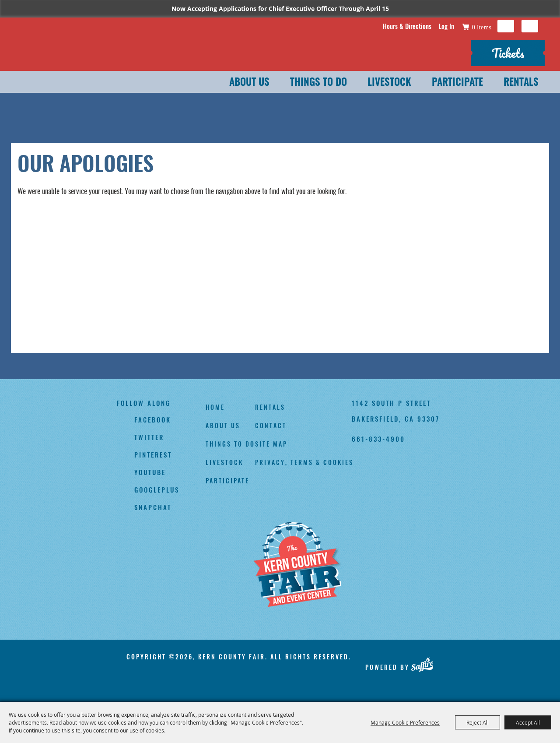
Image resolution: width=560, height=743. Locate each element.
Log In (446, 26)
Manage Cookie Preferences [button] (405, 722)
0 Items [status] (481, 27)
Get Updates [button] (530, 26)
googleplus (157, 489)
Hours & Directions (407, 26)
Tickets (508, 53)
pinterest (153, 454)
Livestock (389, 83)
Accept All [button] (528, 722)
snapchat (153, 507)
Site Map (271, 444)
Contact (271, 425)
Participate (457, 83)
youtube (150, 472)
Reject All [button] (478, 722)
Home (215, 407)
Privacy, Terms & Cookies (304, 462)
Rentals (521, 83)
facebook (153, 419)
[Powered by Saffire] (422, 664)
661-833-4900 (378, 439)
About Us (249, 83)
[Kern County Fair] (297, 565)
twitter (149, 437)
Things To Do (318, 83)
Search (506, 26)
